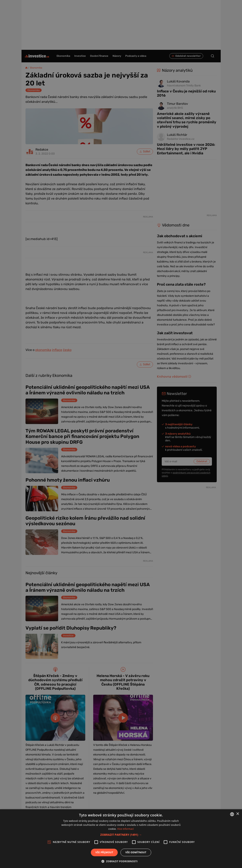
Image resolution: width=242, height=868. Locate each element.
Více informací (125, 829)
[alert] (121, 434)
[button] (121, 835)
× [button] (238, 814)
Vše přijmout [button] (104, 852)
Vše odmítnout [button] (136, 852)
